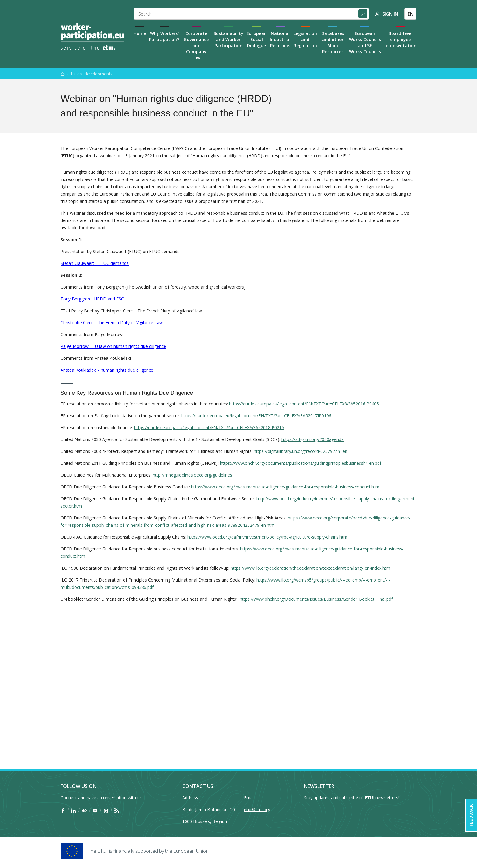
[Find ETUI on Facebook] (63, 811)
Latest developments (92, 74)
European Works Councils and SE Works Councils (365, 42)
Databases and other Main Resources (333, 42)
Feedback (471, 815)
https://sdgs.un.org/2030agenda (313, 439)
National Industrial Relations (280, 39)
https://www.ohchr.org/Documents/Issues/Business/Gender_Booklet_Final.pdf (316, 599)
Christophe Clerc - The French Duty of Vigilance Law (112, 323)
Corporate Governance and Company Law (196, 45)
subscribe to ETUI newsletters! (369, 798)
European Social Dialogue (257, 39)
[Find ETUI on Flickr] (84, 811)
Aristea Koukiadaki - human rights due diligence (107, 370)
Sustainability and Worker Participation (228, 39)
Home (140, 33)
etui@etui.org (257, 809)
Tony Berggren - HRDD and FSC (92, 299)
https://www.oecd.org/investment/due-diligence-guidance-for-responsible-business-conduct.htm (285, 487)
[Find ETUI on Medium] (106, 811)
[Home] (92, 36)
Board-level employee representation (400, 39)
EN (411, 14)
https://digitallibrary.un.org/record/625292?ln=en (301, 451)
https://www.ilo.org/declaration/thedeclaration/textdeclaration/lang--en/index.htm (310, 568)
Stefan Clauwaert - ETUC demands (95, 263)
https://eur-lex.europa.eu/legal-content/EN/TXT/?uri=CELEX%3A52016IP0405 (304, 404)
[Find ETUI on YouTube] (95, 811)
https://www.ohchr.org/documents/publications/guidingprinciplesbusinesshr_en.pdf (301, 463)
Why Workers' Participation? (164, 36)
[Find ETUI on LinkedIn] (73, 811)
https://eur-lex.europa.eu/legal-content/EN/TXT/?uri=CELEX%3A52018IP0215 (209, 427)
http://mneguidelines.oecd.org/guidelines (192, 475)
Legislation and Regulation (305, 39)
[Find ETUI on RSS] (117, 811)
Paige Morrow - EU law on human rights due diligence (113, 346)
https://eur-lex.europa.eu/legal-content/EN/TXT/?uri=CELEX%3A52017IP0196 (256, 416)
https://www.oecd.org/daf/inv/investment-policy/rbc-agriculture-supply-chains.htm (267, 537)
